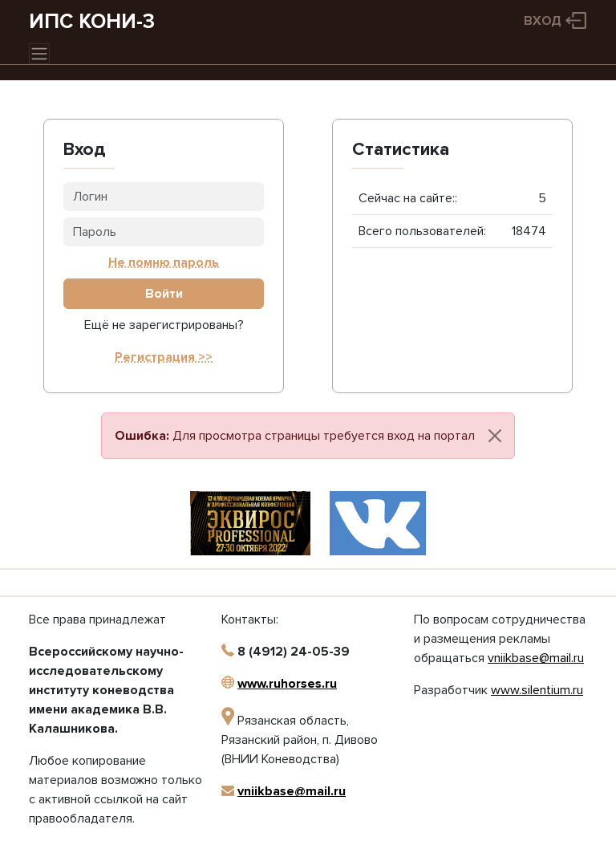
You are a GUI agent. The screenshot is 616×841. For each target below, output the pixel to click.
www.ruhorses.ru (287, 684)
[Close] (495, 436)
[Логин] (164, 197)
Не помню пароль (164, 262)
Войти (164, 294)
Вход (543, 21)
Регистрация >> (164, 357)
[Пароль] (164, 232)
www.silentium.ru (537, 690)
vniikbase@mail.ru (292, 791)
